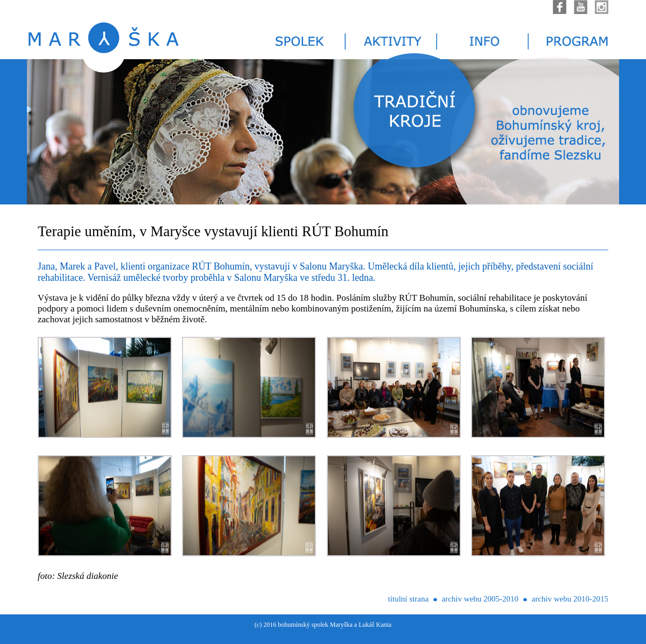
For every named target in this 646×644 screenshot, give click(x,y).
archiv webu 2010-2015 (570, 599)
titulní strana (408, 599)
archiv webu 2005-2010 (480, 599)
